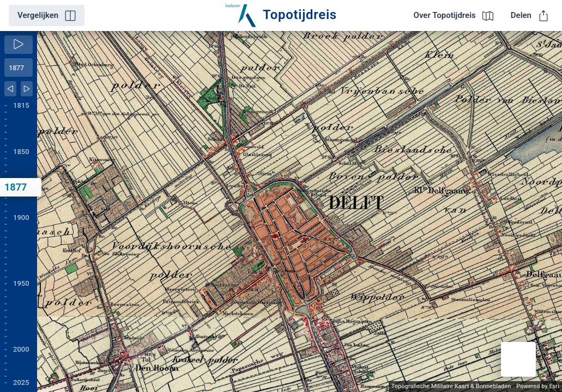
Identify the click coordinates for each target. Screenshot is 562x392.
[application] (300, 212)
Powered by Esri (538, 386)
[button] (518, 359)
